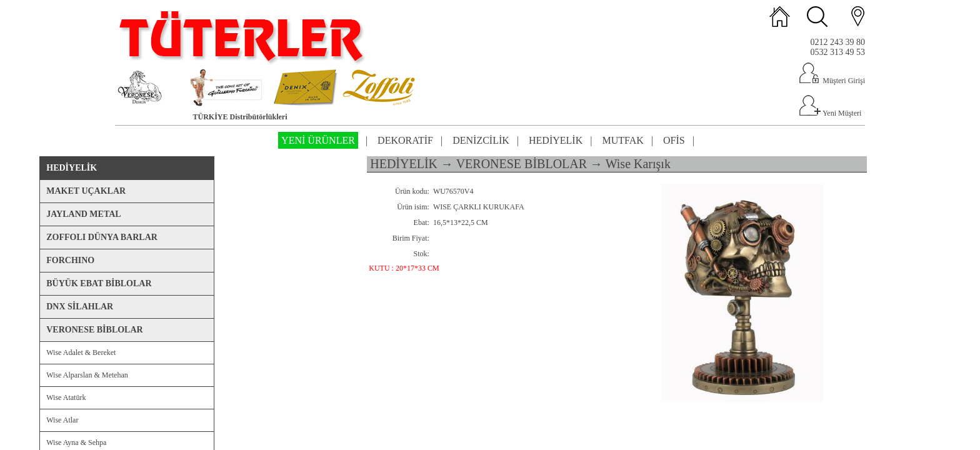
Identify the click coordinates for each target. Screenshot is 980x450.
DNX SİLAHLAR (80, 307)
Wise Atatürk (66, 397)
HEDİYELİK (556, 140)
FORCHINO (70, 260)
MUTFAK (622, 140)
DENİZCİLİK (481, 140)
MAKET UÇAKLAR (86, 191)
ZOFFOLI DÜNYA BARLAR (102, 237)
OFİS (674, 140)
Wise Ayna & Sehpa (76, 442)
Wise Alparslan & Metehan (87, 375)
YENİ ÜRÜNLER (318, 140)
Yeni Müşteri (830, 113)
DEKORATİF (405, 140)
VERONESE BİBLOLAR (94, 330)
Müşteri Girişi (832, 81)
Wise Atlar (62, 420)
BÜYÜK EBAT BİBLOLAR (99, 283)
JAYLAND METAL (83, 214)
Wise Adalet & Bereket (81, 352)
